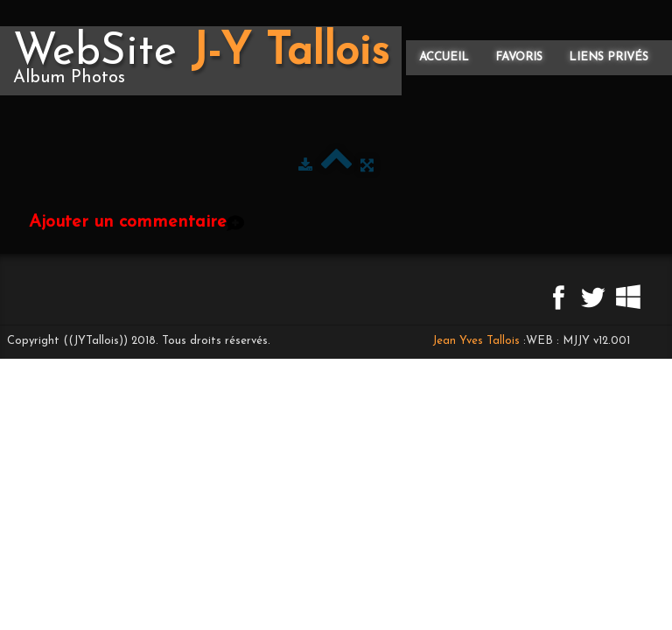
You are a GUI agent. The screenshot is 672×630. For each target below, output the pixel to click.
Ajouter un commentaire (128, 222)
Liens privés (609, 57)
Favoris (519, 57)
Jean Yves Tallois (476, 341)
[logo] (201, 61)
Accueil (444, 57)
